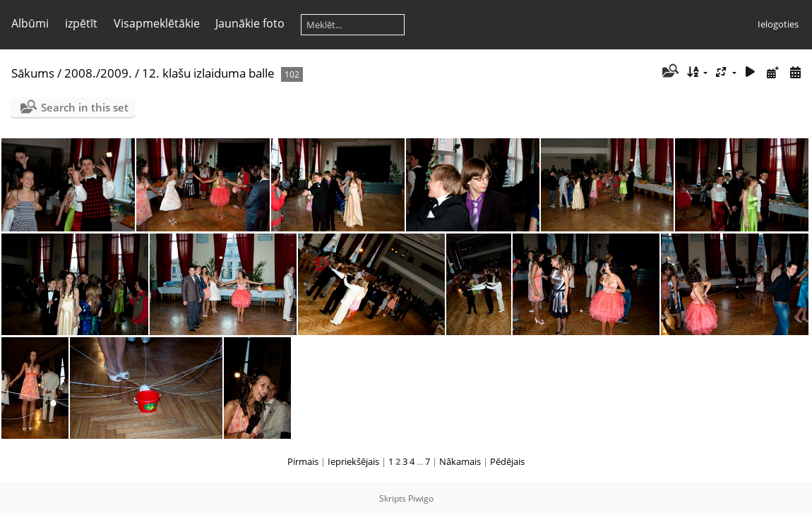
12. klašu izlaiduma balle (208, 73)
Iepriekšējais (353, 461)
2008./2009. (98, 73)
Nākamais (460, 461)
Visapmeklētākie (157, 23)
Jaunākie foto (250, 23)
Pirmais (303, 461)
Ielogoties (778, 24)
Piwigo (421, 498)
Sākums (33, 73)
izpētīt (81, 23)
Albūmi (30, 23)
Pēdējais (507, 461)
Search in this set (85, 107)
